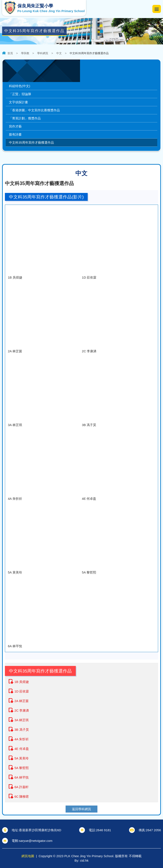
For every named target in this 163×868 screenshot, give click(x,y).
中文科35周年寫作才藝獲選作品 (31, 142)
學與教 (25, 53)
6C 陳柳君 (22, 796)
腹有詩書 (15, 134)
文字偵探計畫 (18, 102)
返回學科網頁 (81, 809)
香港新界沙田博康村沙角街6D (40, 830)
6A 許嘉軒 (22, 787)
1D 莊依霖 (22, 691)
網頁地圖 (28, 856)
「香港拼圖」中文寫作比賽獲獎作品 (34, 110)
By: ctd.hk (81, 860)
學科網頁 (43, 53)
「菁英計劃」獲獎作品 (25, 118)
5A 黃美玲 (22, 758)
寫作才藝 (15, 126)
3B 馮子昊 (22, 730)
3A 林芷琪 (22, 720)
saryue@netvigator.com (36, 841)
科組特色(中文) (20, 86)
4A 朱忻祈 (22, 739)
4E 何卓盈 (22, 749)
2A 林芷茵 (22, 701)
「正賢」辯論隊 (20, 94)
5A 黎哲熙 (22, 768)
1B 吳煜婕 (22, 682)
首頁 (10, 53)
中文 (59, 53)
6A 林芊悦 (22, 777)
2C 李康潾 (22, 710)
